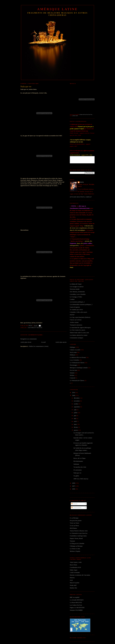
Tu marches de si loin (80, 467)
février (76, 427)
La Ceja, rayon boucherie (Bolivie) (80, 317)
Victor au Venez (75, 523)
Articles (74, 504)
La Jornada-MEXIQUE (77, 600)
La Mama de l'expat (76, 284)
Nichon (72, 375)
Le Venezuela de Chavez (77, 380)
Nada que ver (77, 473)
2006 (74, 489)
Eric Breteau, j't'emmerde (77, 292)
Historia (72, 578)
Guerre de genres (75, 307)
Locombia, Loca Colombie (78, 294)
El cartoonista (77, 470)
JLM (71, 580)
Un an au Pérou (74, 526)
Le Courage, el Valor (76, 297)
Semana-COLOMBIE (76, 610)
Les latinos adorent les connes (79, 335)
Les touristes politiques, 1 (77, 302)
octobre (76, 404)
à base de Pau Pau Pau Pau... (86, 115)
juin (75, 416)
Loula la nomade (75, 572)
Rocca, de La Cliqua (79, 458)
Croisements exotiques (76, 338)
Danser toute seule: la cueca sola (79, 333)
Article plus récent (26, 342)
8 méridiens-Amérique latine (78, 536)
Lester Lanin (75, 116)
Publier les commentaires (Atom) (39, 346)
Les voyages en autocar (77, 287)
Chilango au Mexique (76, 546)
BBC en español (75, 597)
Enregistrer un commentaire (29, 339)
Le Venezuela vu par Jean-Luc (79, 533)
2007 (74, 486)
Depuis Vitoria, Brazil (76, 538)
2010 (74, 392)
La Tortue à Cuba (75, 549)
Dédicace (73, 355)
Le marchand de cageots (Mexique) (80, 328)
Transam (72, 541)
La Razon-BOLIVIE (76, 602)
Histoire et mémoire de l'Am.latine (80, 575)
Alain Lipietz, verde (76, 562)
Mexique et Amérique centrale (79, 368)
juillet (76, 413)
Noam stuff (73, 585)
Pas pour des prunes (76, 521)
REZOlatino (73, 528)
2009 (74, 395)
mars (76, 424)
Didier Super (74, 570)
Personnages (74, 365)
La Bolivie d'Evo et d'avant (78, 357)
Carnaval (72, 378)
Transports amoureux (76, 325)
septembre (77, 407)
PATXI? (72, 315)
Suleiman (76, 464)
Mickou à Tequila (75, 551)
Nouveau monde (75, 289)
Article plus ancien (61, 342)
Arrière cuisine (74, 322)
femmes (72, 373)
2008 (74, 483)
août (75, 410)
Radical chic (74, 588)
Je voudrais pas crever (76, 310)
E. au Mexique (74, 518)
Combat (72, 299)
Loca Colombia (74, 360)
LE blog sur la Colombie (77, 543)
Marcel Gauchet (75, 583)
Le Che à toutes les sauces (77, 330)
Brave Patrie (74, 565)
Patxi (82, 182)
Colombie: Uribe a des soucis (78, 312)
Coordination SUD (75, 567)
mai (75, 418)
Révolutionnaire (78, 461)
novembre (77, 401)
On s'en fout (73, 370)
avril (75, 421)
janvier (76, 430)
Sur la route (73, 352)
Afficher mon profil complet (81, 197)
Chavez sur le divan (76, 320)
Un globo (76, 476)
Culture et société (35, 328)
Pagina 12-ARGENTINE (77, 608)
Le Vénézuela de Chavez (77, 363)
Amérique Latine (58, 9)
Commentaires (76, 508)
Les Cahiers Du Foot (76, 605)
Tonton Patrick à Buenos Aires (79, 531)
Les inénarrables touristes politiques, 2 (81, 304)
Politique (72, 347)
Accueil (43, 342)
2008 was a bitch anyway (81, 479)
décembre (77, 398)
